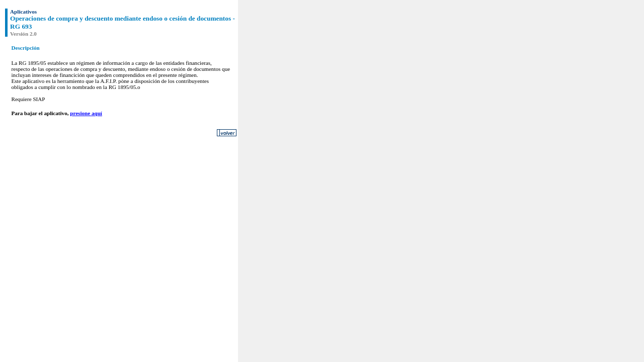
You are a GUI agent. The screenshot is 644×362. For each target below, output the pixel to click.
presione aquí (86, 113)
